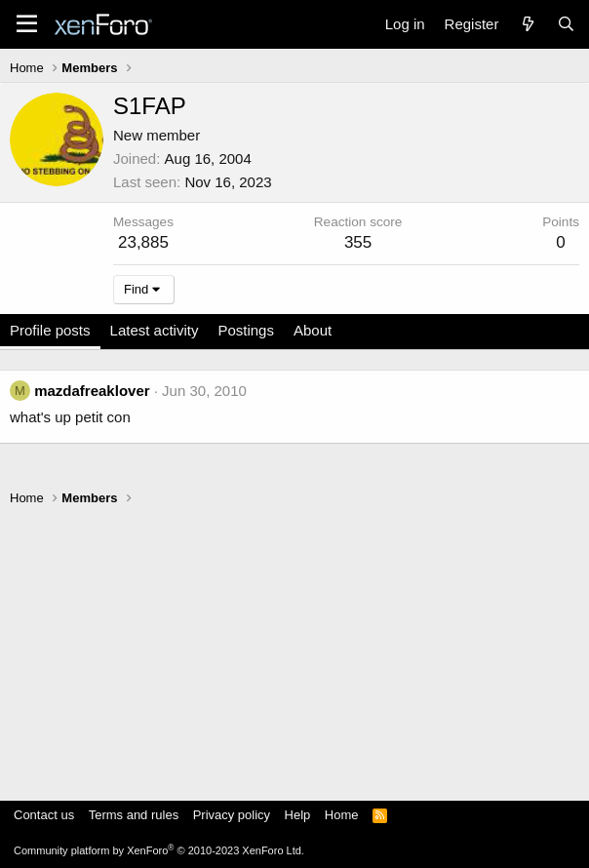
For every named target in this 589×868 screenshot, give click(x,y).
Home (342, 815)
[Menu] (27, 24)
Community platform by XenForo (159, 850)
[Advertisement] (294, 645)
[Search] (566, 24)
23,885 (143, 242)
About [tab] (313, 330)
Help (298, 815)
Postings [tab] (246, 330)
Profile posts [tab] (50, 330)
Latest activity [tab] (155, 330)
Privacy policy (232, 815)
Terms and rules (134, 815)
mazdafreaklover (92, 391)
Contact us (44, 815)
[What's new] (527, 24)
